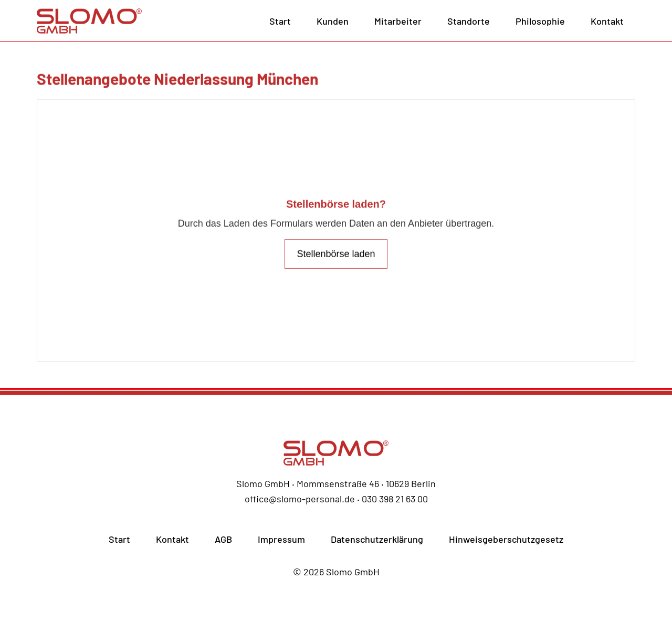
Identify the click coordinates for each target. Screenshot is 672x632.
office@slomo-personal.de (300, 499)
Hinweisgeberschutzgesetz (506, 539)
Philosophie (540, 21)
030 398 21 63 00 (395, 499)
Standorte (469, 21)
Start (280, 21)
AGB (223, 539)
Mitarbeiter (398, 21)
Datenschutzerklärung (377, 539)
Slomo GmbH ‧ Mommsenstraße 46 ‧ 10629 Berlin (336, 483)
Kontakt (607, 21)
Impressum (281, 539)
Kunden (333, 21)
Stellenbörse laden (336, 258)
